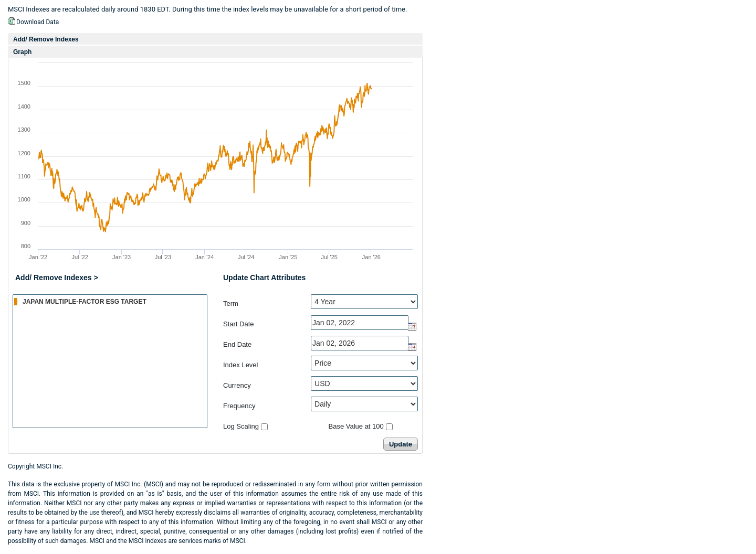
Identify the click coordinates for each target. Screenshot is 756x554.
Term (231, 303)
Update (401, 444)
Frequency (239, 406)
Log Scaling (241, 426)
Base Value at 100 (356, 426)
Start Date (239, 324)
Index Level (241, 365)
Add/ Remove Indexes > (57, 278)
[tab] (215, 39)
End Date (237, 344)
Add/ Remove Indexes (46, 39)
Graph (22, 52)
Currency (237, 385)
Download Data (38, 22)
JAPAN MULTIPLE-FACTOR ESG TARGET (111, 301)
